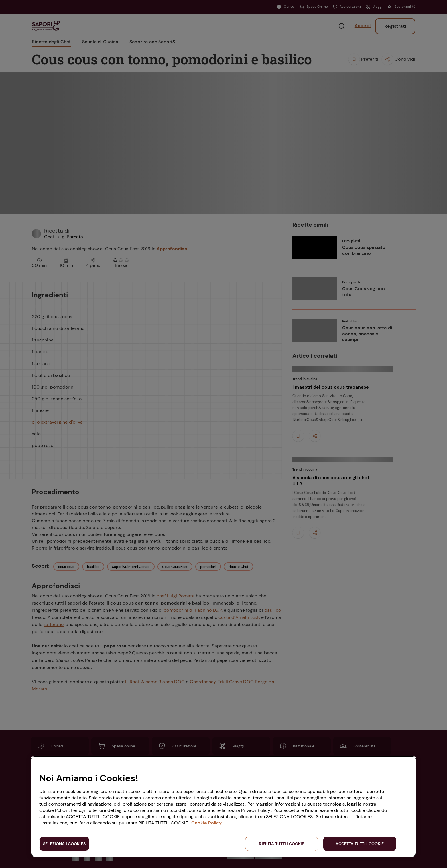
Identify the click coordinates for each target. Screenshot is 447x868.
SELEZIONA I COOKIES (64, 844)
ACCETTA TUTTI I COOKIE (360, 844)
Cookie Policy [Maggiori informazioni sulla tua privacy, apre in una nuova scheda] (207, 823)
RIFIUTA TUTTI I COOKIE (282, 844)
